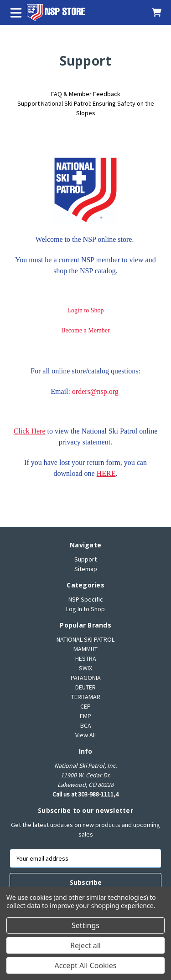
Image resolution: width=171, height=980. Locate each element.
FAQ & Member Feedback (86, 94)
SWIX (85, 668)
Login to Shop (85, 310)
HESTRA (86, 658)
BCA (86, 725)
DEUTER (85, 687)
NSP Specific (86, 599)
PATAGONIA (86, 678)
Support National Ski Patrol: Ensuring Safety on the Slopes (86, 108)
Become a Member (85, 330)
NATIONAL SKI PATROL (85, 639)
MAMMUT (85, 649)
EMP (85, 716)
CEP (85, 706)
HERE (106, 473)
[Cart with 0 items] (152, 13)
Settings (85, 925)
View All (85, 735)
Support (85, 559)
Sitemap (86, 569)
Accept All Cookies (86, 965)
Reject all (85, 945)
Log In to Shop (85, 609)
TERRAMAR (86, 697)
